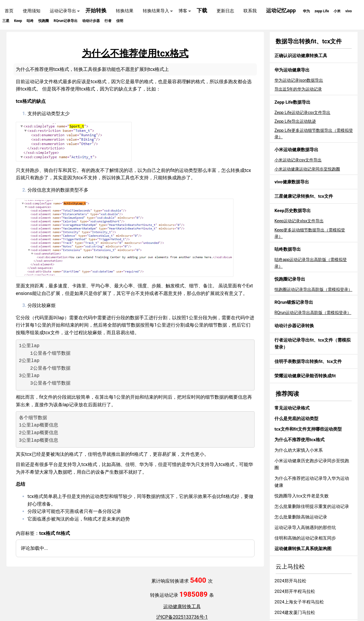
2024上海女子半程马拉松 (299, 602)
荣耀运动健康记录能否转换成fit (305, 376)
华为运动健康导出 (292, 70)
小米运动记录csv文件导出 (298, 160)
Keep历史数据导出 (293, 211)
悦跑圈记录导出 (290, 279)
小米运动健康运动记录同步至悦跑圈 (307, 169)
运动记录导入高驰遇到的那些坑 (305, 528)
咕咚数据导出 (288, 249)
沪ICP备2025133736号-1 (182, 617)
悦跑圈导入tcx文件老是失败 (302, 496)
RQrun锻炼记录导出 (294, 302)
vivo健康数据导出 (292, 182)
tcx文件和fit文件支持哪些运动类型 (308, 429)
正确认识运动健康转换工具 (301, 56)
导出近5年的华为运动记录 (298, 89)
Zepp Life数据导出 (292, 102)
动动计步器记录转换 (294, 326)
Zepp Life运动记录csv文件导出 (302, 112)
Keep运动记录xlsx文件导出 (299, 221)
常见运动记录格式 (292, 408)
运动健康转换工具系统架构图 (303, 549)
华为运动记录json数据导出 (299, 80)
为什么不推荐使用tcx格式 (299, 440)
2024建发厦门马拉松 (295, 613)
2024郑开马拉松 (290, 581)
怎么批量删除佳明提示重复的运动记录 (312, 506)
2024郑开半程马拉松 (295, 591)
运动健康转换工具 (182, 607)
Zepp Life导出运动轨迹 (295, 121)
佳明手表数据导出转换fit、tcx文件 (308, 361)
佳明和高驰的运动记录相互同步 (305, 538)
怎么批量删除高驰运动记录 (301, 517)
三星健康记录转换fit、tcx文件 (304, 196)
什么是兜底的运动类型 (296, 419)
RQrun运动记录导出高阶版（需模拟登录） (313, 313)
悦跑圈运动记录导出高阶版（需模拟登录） (313, 289)
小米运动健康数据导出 (296, 150)
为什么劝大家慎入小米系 (299, 450)
